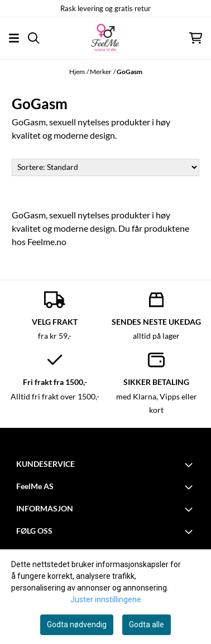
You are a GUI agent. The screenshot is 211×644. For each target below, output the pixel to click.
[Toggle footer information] (190, 465)
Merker (101, 72)
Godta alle (147, 625)
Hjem (77, 72)
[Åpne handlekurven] (196, 38)
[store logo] (106, 38)
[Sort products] (106, 167)
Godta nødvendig (77, 625)
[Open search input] (34, 38)
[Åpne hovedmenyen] (14, 38)
